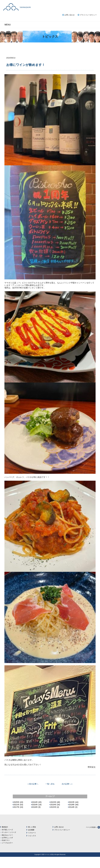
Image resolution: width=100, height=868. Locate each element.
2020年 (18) (37, 816)
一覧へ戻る (50, 795)
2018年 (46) (74, 816)
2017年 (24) (18, 818)
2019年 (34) (55, 816)
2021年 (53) (18, 816)
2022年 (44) (74, 813)
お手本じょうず (7, 849)
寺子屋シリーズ (7, 841)
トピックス (32, 847)
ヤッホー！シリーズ (9, 843)
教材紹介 (5, 838)
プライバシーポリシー (88, 26)
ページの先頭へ (93, 838)
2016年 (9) (36, 818)
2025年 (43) (18, 813)
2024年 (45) (37, 813)
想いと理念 (32, 838)
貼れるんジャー (7, 846)
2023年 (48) (55, 813)
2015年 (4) (55, 818)
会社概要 (31, 841)
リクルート (32, 844)
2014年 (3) (73, 818)
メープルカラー (7, 854)
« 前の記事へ (33, 795)
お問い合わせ (70, 26)
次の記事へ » (67, 795)
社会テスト (6, 851)
